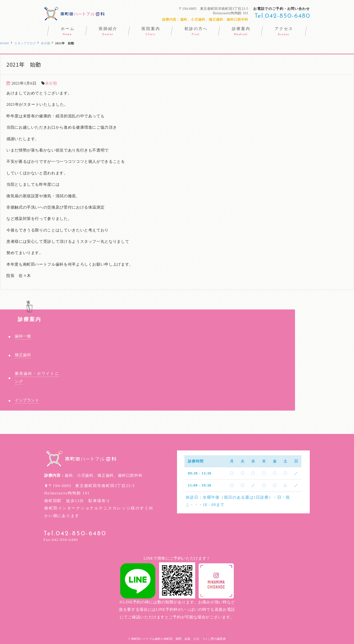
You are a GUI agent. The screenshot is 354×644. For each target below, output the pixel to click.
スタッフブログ (25, 43)
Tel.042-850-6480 (282, 16)
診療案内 (30, 316)
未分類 (51, 83)
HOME (5, 43)
